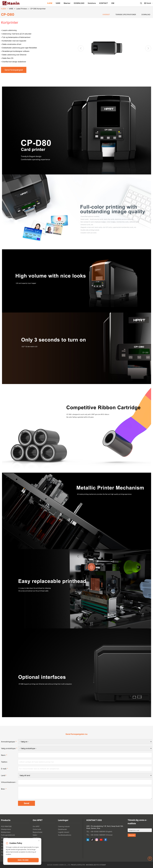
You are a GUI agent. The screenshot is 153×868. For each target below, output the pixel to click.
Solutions (92, 3)
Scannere (4, 838)
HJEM (50, 3)
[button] (148, 48)
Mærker (67, 3)
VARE (58, 3)
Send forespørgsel (14, 70)
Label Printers (22, 9)
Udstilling (36, 838)
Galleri (35, 835)
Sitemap (103, 865)
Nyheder (36, 841)
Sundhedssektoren (65, 835)
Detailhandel (62, 829)
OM (113, 3)
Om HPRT (36, 826)
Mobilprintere (6, 832)
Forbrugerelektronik (8, 835)
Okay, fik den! (23, 860)
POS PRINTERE (6, 826)
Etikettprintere (6, 829)
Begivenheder (38, 832)
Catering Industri (64, 826)
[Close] (39, 841)
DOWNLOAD (79, 3)
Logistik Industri (64, 832)
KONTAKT (104, 3)
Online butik (37, 829)
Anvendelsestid (92, 865)
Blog (34, 844)
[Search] (141, 3)
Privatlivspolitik (78, 865)
